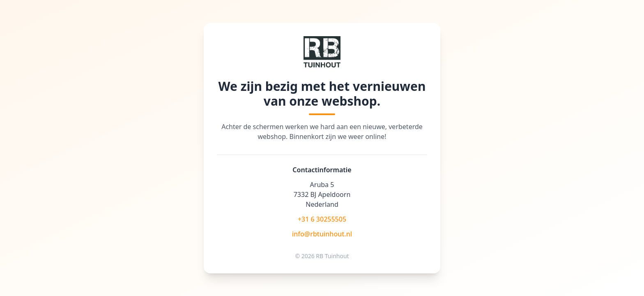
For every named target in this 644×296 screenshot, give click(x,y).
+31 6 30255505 (322, 219)
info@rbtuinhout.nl (322, 234)
